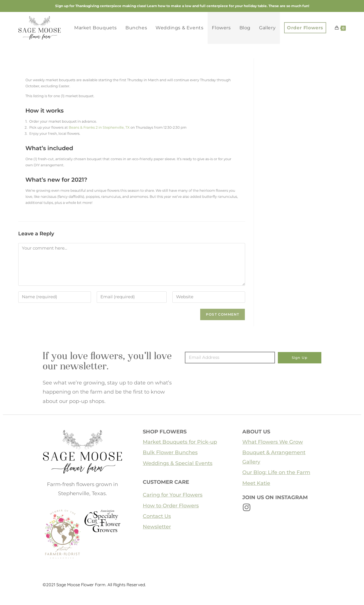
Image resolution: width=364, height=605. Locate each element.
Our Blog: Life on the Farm (276, 472)
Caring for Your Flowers (173, 495)
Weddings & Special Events (178, 463)
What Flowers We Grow (273, 442)
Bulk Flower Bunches (170, 452)
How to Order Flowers (171, 506)
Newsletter (157, 527)
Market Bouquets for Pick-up (180, 442)
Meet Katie (256, 483)
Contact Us (157, 516)
